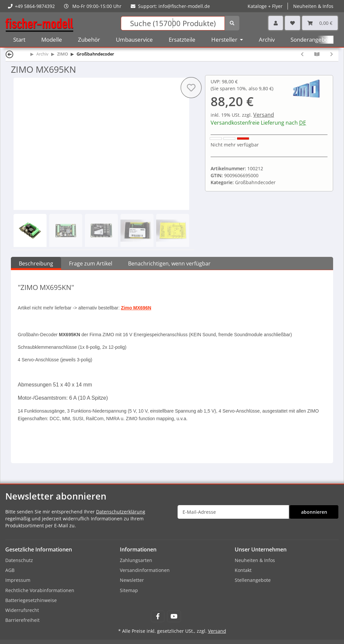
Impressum (18, 580)
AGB (10, 570)
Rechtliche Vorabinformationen (40, 590)
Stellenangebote (253, 580)
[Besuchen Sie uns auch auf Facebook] (158, 616)
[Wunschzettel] (292, 23)
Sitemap (129, 590)
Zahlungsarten (136, 560)
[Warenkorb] (320, 23)
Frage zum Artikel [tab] (91, 263)
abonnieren (314, 512)
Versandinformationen (145, 570)
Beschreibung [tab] (36, 263)
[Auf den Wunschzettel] (191, 88)
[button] (276, 23)
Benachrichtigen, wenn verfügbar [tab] (169, 263)
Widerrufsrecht (22, 610)
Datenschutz (19, 560)
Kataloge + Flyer (265, 6)
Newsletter (132, 580)
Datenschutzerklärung (121, 512)
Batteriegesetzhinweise (31, 600)
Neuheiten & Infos (313, 6)
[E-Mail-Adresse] (233, 512)
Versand (264, 115)
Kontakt (243, 570)
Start (19, 40)
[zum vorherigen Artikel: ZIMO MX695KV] (302, 54)
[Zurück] (10, 54)
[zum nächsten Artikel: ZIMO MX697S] (332, 54)
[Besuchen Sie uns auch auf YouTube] (174, 616)
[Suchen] (173, 23)
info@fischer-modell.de (184, 6)
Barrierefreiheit (22, 620)
